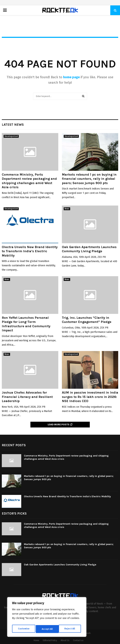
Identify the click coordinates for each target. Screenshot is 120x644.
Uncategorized (11, 136)
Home (36, 640)
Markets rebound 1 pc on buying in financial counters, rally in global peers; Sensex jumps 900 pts (89, 179)
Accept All (70, 629)
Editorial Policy (50, 640)
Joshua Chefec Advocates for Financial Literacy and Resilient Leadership (27, 397)
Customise (23, 629)
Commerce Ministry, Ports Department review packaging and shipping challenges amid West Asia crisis (29, 181)
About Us (65, 640)
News (67, 209)
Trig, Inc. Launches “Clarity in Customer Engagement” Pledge (87, 320)
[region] (47, 618)
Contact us (78, 640)
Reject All (47, 629)
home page (71, 77)
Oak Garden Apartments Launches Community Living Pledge (89, 249)
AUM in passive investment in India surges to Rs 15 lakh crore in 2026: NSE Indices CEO (90, 397)
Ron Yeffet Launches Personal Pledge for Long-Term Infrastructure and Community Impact (26, 324)
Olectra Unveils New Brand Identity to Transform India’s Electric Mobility (30, 251)
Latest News (13, 125)
